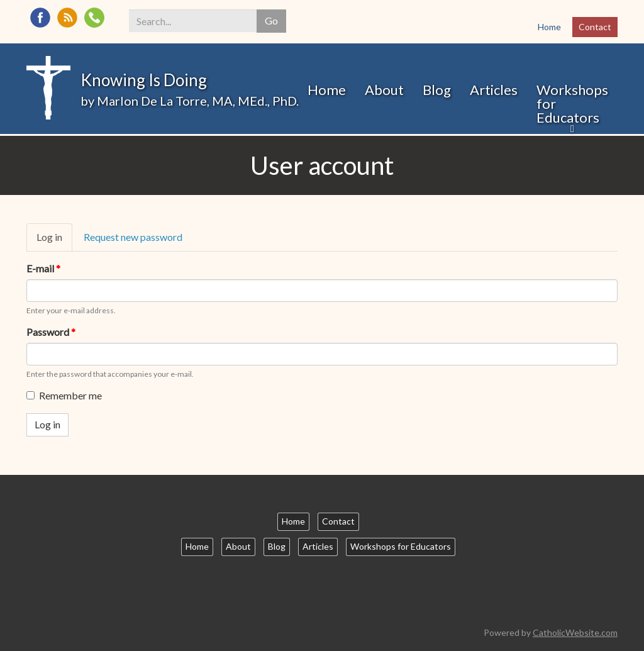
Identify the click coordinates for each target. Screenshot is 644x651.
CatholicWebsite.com (575, 632)
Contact (595, 27)
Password (51, 332)
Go (271, 20)
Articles (494, 90)
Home (549, 27)
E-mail (43, 268)
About (384, 90)
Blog (437, 90)
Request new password (133, 237)
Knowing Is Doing (144, 80)
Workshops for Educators (572, 103)
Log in (54, 241)
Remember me (64, 395)
